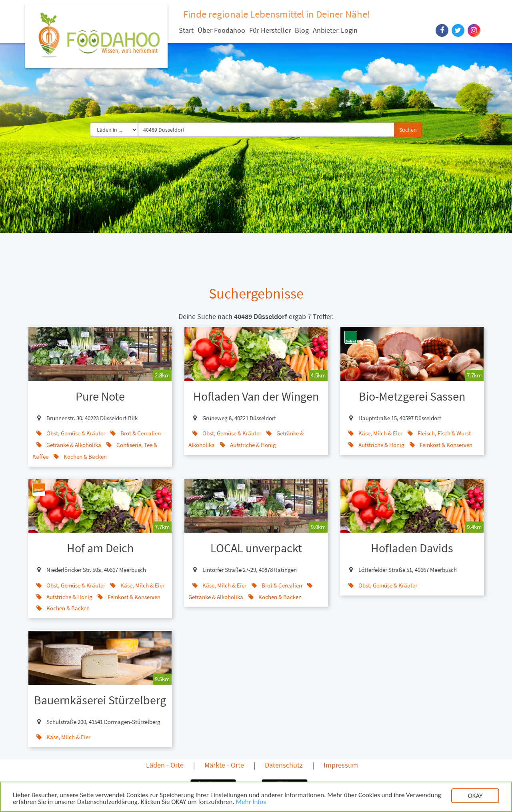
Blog (302, 30)
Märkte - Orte (224, 765)
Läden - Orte (165, 765)
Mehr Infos (251, 803)
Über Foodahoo (221, 30)
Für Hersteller (270, 30)
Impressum (341, 765)
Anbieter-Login (335, 30)
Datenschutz (284, 765)
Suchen (408, 130)
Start (186, 30)
